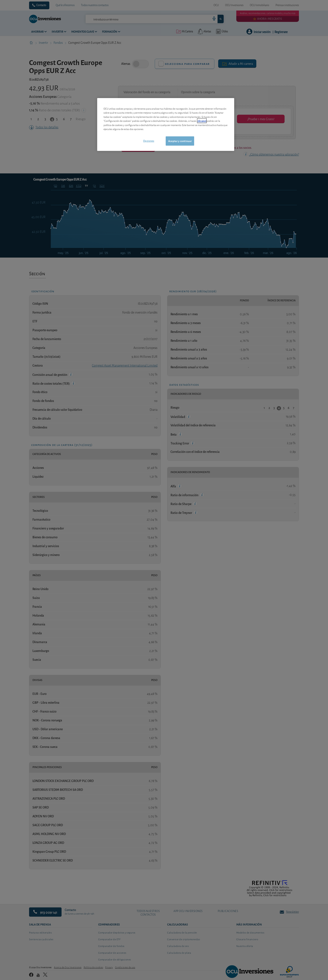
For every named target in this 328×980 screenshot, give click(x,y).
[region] (166, 124)
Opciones (149, 141)
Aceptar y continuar (180, 141)
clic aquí (202, 121)
